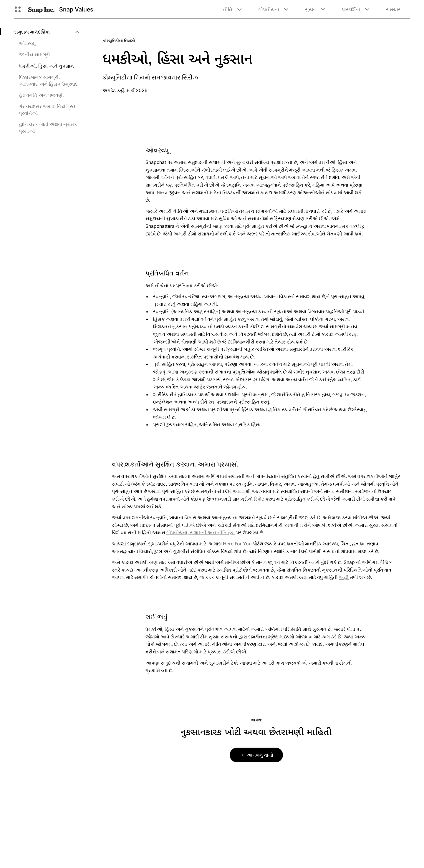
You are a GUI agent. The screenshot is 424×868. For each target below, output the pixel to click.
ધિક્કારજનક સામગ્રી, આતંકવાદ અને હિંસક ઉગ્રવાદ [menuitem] (48, 80)
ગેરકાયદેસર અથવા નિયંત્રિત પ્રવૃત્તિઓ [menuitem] (47, 109)
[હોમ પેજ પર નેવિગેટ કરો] (41, 9)
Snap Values (76, 9)
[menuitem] (46, 32)
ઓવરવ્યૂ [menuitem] (27, 43)
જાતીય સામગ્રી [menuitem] (34, 54)
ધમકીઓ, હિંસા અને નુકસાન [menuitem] (46, 66)
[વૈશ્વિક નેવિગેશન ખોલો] (18, 9)
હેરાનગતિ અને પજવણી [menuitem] (41, 95)
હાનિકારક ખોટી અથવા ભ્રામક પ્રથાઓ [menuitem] (48, 127)
